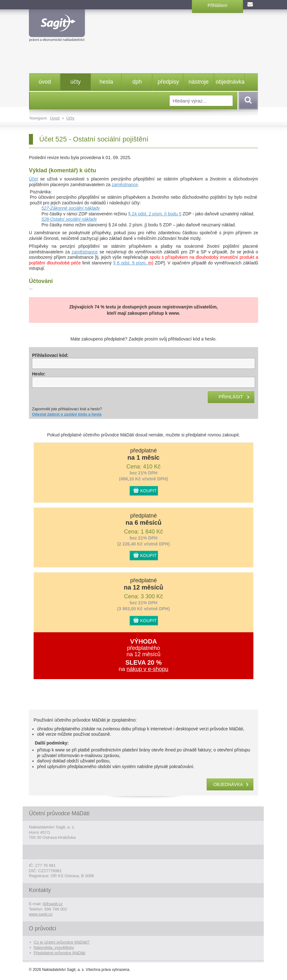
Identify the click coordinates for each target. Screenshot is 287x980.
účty (76, 82)
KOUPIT (149, 491)
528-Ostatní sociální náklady (69, 219)
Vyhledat (247, 101)
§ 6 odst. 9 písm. (133, 263)
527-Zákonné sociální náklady (71, 208)
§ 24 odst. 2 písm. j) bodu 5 (155, 214)
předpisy (168, 82)
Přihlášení (217, 5)
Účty (70, 118)
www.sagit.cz (41, 914)
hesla (106, 82)
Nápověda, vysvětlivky (54, 947)
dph (137, 82)
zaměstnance (125, 185)
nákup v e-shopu (147, 669)
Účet (33, 179)
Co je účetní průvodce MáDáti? (62, 942)
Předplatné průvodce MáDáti (60, 953)
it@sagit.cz (53, 904)
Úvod (55, 118)
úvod (45, 82)
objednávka (230, 82)
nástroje (198, 82)
